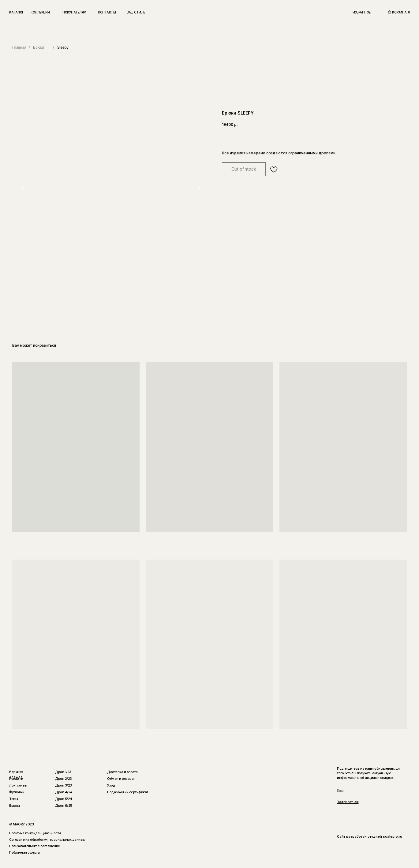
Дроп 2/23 (64, 779)
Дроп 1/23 (63, 772)
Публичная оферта (24, 852)
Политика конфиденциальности (35, 833)
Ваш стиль (136, 12)
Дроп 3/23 (64, 785)
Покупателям (74, 12)
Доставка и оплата (122, 772)
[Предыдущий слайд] (23, 188)
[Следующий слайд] (199, 188)
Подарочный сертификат (128, 792)
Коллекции (40, 12)
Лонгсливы (18, 785)
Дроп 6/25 (64, 806)
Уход (111, 785)
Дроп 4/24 (64, 792)
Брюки (39, 47)
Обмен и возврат (121, 779)
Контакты (107, 12)
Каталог (17, 12)
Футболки (17, 792)
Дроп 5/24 (64, 799)
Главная (19, 47)
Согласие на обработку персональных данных (47, 840)
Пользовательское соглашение (35, 846)
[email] (373, 791)
